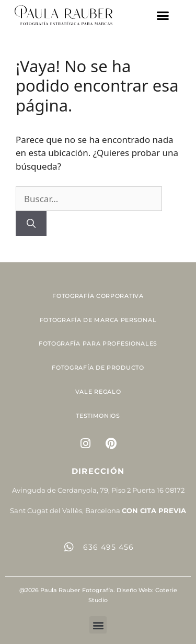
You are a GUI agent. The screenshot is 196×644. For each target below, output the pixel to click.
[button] (163, 15)
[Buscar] (31, 224)
